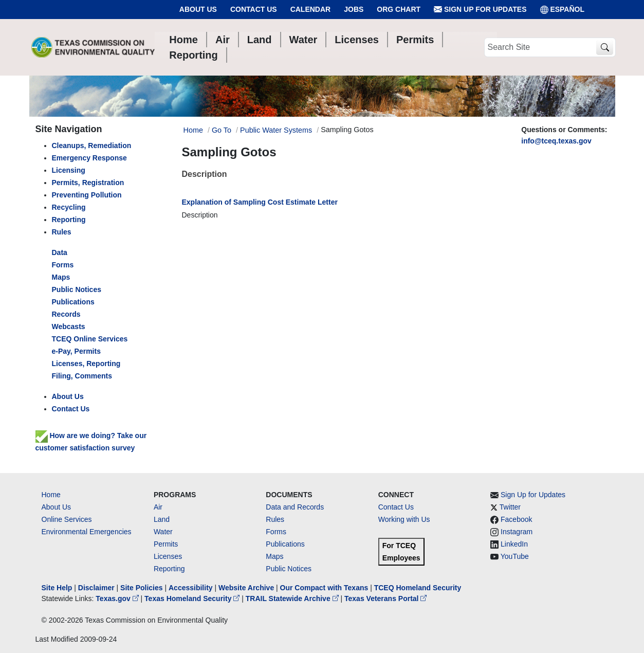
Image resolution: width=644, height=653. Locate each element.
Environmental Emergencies (87, 532)
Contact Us (254, 9)
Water (163, 532)
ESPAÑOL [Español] (563, 10)
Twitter (510, 507)
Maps (61, 277)
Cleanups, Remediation (92, 146)
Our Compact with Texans (324, 588)
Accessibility (192, 588)
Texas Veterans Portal (385, 598)
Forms (63, 265)
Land (162, 519)
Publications (73, 302)
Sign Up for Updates (480, 10)
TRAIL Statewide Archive (293, 598)
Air (158, 507)
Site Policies (141, 588)
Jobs (354, 9)
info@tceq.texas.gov (556, 141)
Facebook (516, 519)
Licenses (168, 556)
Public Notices (289, 569)
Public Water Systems (276, 130)
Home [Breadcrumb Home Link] (193, 130)
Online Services (67, 519)
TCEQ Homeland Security (418, 588)
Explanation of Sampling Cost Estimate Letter (260, 202)
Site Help (57, 588)
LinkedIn (514, 544)
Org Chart (399, 9)
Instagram (517, 532)
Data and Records (295, 507)
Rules (62, 232)
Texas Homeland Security (193, 598)
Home (51, 495)
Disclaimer (96, 588)
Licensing (69, 170)
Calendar (311, 9)
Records (66, 314)
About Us (198, 9)
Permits (166, 544)
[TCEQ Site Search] (605, 48)
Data (60, 252)
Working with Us (404, 519)
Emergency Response (89, 158)
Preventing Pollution (87, 195)
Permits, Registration (88, 183)
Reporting (69, 220)
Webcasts (69, 326)
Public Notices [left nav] (77, 289)
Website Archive (246, 588)
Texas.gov (118, 598)
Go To (222, 130)
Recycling (69, 207)
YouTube (515, 556)
